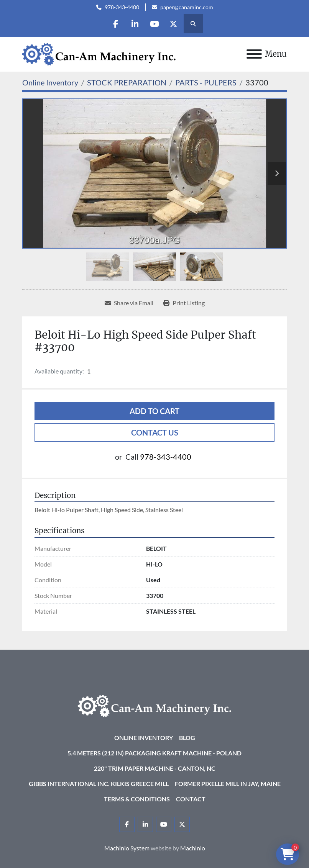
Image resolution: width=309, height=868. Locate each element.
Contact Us (155, 432)
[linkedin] (135, 24)
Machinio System (127, 848)
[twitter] (174, 24)
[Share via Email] (129, 303)
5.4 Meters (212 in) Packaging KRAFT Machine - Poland (154, 753)
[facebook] (115, 24)
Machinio (193, 848)
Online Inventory (144, 738)
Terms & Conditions (137, 799)
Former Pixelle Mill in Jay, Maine (228, 784)
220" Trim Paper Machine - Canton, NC (155, 768)
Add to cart (154, 411)
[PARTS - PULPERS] (206, 82)
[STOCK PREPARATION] (127, 82)
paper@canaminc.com (187, 7)
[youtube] (154, 24)
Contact (191, 799)
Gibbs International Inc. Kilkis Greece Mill (99, 784)
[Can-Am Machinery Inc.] (154, 705)
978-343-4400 (122, 7)
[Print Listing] (184, 303)
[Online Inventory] (50, 82)
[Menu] (254, 54)
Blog (187, 738)
